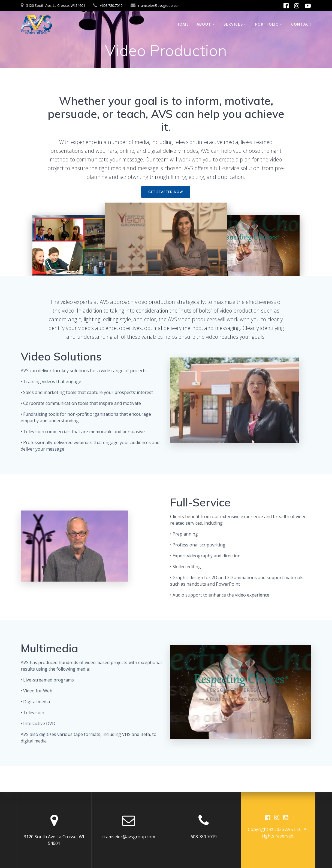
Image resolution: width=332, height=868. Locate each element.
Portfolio (267, 24)
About (204, 24)
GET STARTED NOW (166, 192)
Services (233, 24)
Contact (301, 24)
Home (183, 24)
